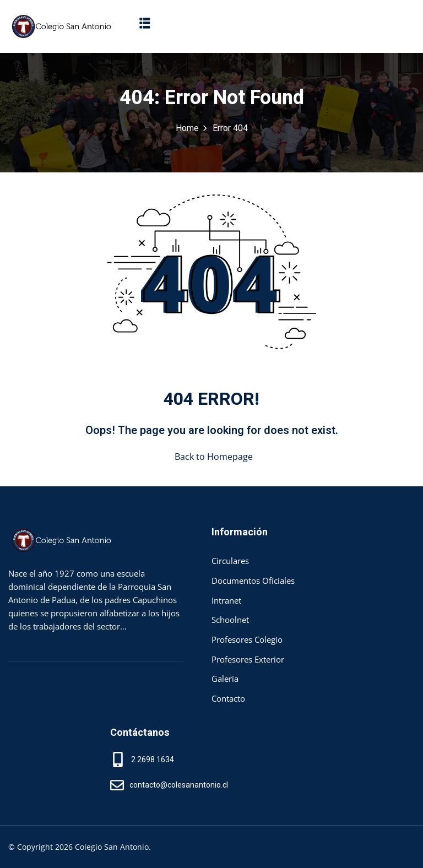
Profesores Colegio (247, 639)
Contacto (228, 698)
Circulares (230, 561)
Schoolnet (230, 620)
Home (187, 128)
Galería (225, 679)
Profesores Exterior (248, 659)
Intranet (226, 600)
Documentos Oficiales (253, 581)
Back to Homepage (211, 457)
